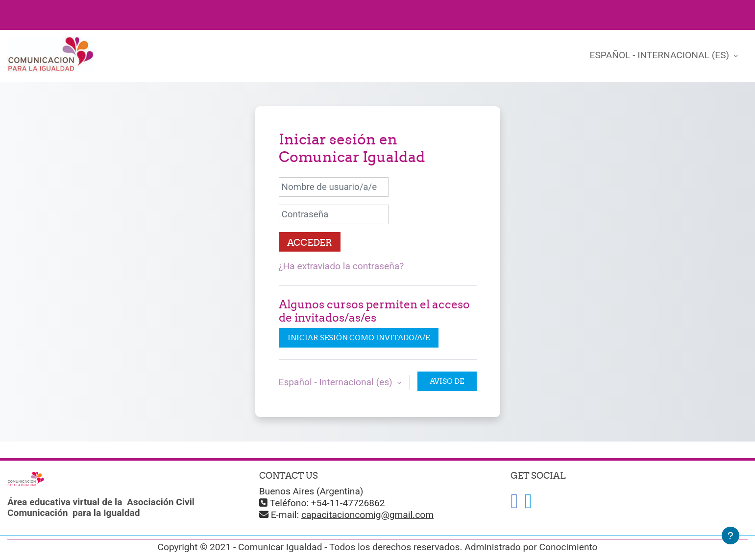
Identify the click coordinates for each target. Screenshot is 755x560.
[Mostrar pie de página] (731, 536)
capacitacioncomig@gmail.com (367, 515)
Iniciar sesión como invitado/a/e (359, 338)
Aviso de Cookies (447, 384)
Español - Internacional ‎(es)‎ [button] (337, 382)
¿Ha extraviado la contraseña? (341, 266)
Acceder (310, 242)
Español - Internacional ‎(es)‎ (661, 55)
